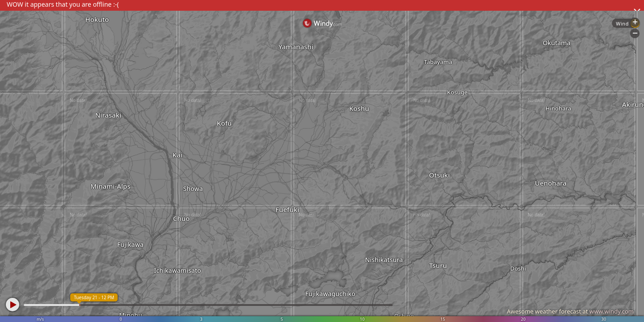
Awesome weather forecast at (570, 311)
